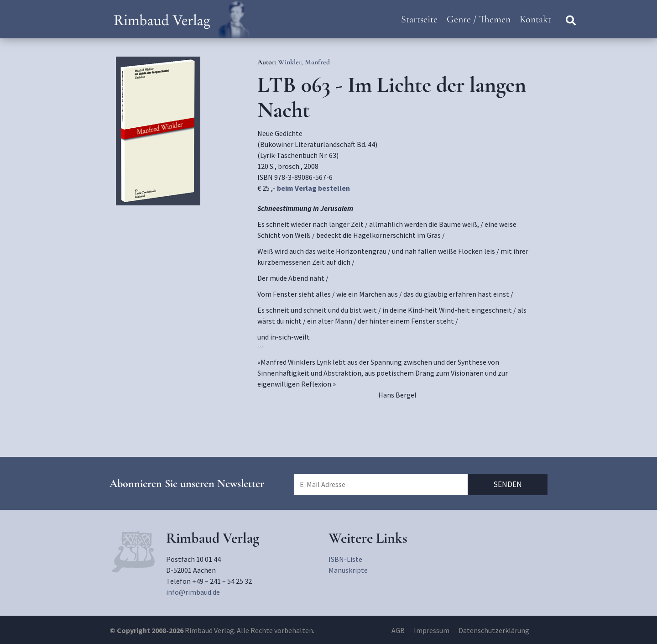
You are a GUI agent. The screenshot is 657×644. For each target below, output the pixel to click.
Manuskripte (348, 570)
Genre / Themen (479, 19)
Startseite (419, 19)
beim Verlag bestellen (313, 188)
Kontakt (535, 19)
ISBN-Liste (345, 559)
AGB (398, 630)
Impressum (432, 630)
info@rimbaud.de (193, 592)
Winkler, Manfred (304, 62)
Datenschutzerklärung (494, 630)
